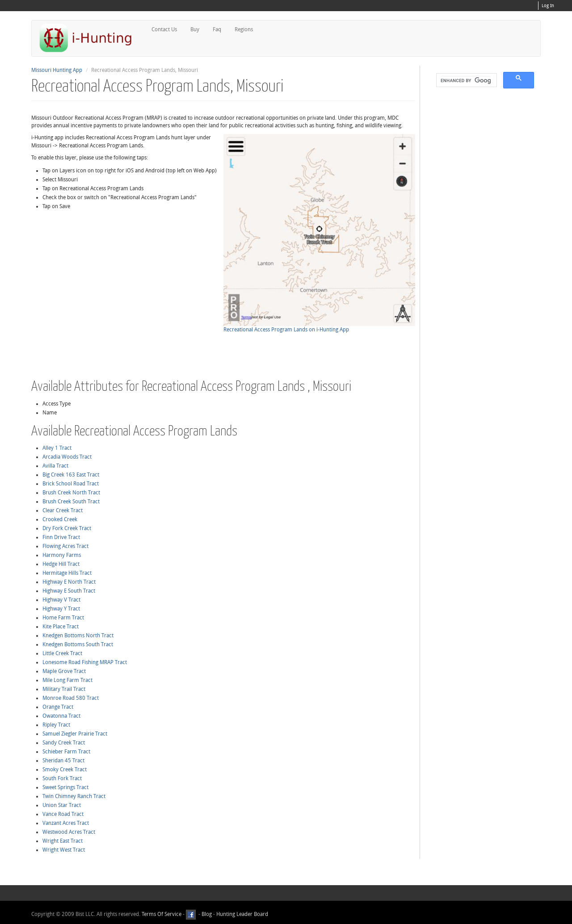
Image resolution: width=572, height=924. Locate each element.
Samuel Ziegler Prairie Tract (75, 734)
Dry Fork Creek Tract (67, 528)
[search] (466, 80)
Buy (195, 29)
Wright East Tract (63, 841)
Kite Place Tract (61, 627)
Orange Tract (58, 707)
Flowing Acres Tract (65, 546)
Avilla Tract (55, 466)
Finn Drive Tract (61, 537)
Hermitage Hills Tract (67, 573)
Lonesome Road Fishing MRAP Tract (85, 662)
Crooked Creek (60, 519)
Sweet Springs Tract (65, 787)
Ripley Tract (56, 725)
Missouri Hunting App (57, 70)
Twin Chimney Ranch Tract (74, 796)
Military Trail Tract (64, 689)
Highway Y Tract (61, 609)
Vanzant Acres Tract (66, 823)
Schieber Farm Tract (66, 752)
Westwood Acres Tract (69, 832)
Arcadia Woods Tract (67, 457)
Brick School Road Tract (71, 484)
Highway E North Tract (69, 582)
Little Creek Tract (62, 653)
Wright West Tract (64, 850)
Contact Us (164, 29)
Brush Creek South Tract (71, 502)
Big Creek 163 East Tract (71, 475)
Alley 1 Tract (57, 448)
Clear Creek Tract (63, 510)
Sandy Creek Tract (64, 743)
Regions (244, 29)
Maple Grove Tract (64, 671)
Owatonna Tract (61, 716)
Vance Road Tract (63, 814)
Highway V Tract (61, 600)
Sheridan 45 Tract (63, 761)
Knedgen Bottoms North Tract (78, 636)
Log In (548, 6)
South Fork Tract (62, 778)
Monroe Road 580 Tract (71, 698)
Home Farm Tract (63, 618)
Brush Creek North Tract (71, 493)
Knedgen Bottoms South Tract (78, 644)
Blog (207, 914)
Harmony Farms (62, 555)
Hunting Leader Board (242, 914)
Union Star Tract (62, 805)
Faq (217, 29)
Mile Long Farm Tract (67, 680)
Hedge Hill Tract (61, 564)
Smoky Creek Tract (65, 769)
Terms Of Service (162, 914)
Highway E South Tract (69, 591)
